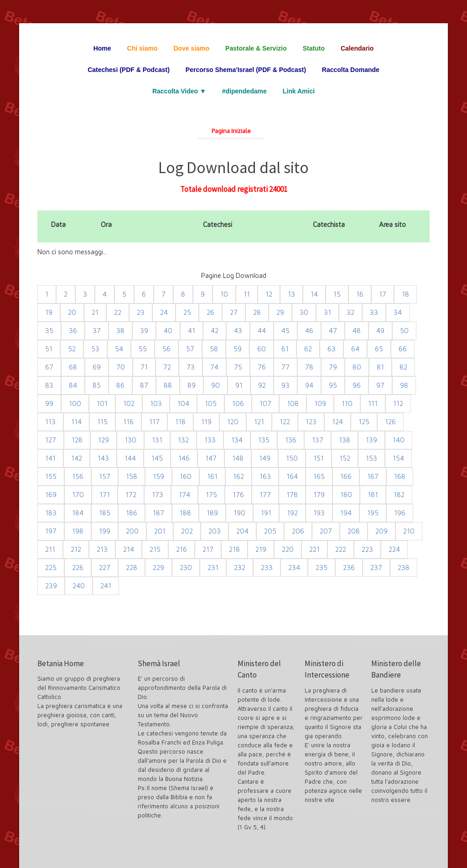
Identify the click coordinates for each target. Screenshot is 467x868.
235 (322, 568)
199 (105, 531)
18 (405, 294)
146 (184, 458)
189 (212, 513)
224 (394, 549)
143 (103, 458)
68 (73, 367)
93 (285, 385)
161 (212, 476)
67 (49, 367)
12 (269, 294)
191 (266, 513)
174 (184, 495)
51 (49, 349)
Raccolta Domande (351, 70)
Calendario (357, 48)
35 (49, 331)
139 (371, 440)
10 (224, 294)
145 (157, 458)
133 (210, 440)
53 (95, 349)
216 (182, 549)
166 (346, 476)
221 (314, 549)
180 (346, 495)
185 (105, 513)
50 (404, 331)
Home (102, 48)
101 (102, 403)
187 (158, 513)
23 (141, 312)
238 (404, 568)
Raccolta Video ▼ (179, 91)
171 (105, 495)
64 (355, 349)
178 (292, 495)
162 (239, 476)
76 (262, 367)
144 (130, 458)
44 (262, 331)
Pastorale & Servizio (256, 48)
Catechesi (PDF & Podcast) (129, 70)
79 (333, 367)
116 (128, 422)
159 (158, 476)
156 (78, 476)
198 (78, 531)
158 (132, 476)
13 (291, 294)
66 (403, 349)
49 (380, 331)
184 (78, 513)
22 (118, 312)
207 (326, 531)
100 (75, 403)
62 (308, 349)
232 (240, 568)
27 (234, 312)
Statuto (314, 48)
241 (106, 586)
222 (341, 549)
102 (129, 403)
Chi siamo (143, 48)
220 (288, 549)
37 (97, 331)
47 (333, 331)
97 (380, 385)
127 (51, 440)
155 (51, 476)
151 (319, 458)
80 (357, 367)
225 (51, 568)
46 (309, 331)
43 (238, 331)
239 (51, 586)
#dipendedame (244, 91)
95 (333, 385)
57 (190, 349)
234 (294, 568)
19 (49, 312)
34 (398, 312)
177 (265, 495)
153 (371, 458)
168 (400, 476)
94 (309, 385)
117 (154, 422)
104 (183, 403)
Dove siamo (192, 48)
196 (400, 513)
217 (208, 549)
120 (233, 422)
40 (168, 331)
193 (319, 513)
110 (347, 403)
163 (265, 476)
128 (77, 440)
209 (381, 531)
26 (210, 312)
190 (239, 513)
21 (95, 312)
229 (158, 568)
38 (120, 331)
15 (337, 294)
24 (164, 312)
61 (285, 349)
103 (156, 403)
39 (144, 331)
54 (119, 349)
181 (373, 495)
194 (346, 513)
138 (345, 440)
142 (77, 458)
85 (97, 385)
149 (265, 458)
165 (319, 476)
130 (130, 440)
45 (285, 331)
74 (214, 367)
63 (332, 349)
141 (50, 458)
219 (261, 549)
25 (187, 312)
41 (192, 331)
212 (76, 549)
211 (50, 549)
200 (132, 531)
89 (192, 385)
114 (76, 422)
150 (292, 458)
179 (319, 495)
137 (318, 440)
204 (242, 531)
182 (399, 495)
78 (309, 367)
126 (390, 422)
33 (374, 312)
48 (357, 331)
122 (285, 422)
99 (49, 403)
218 (234, 549)
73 (191, 367)
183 (51, 513)
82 (403, 367)
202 (187, 531)
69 (97, 367)
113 (50, 422)
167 (373, 476)
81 (380, 367)
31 (327, 312)
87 (144, 385)
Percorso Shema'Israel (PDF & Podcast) (246, 70)
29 (280, 312)
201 (160, 531)
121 (259, 422)
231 (213, 568)
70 (121, 367)
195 (373, 513)
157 (105, 476)
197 (51, 531)
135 (264, 440)
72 (167, 367)
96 (357, 385)
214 (129, 549)
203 (215, 531)
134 (237, 440)
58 (214, 349)
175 (211, 495)
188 (185, 513)
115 (102, 422)
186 (132, 513)
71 (144, 367)
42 (215, 331)
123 (311, 422)
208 (354, 531)
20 (72, 312)
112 (398, 403)
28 (257, 312)
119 (206, 422)
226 (78, 568)
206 (298, 531)
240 (79, 586)
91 (239, 385)
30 (304, 312)
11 (247, 294)
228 (132, 568)
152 (345, 458)
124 (337, 422)
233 (267, 568)
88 (168, 385)
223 (367, 549)
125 (364, 422)
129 (104, 440)
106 (238, 403)
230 (186, 568)
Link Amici (299, 91)
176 (238, 495)
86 (120, 385)
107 (265, 403)
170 (78, 495)
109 (320, 403)
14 (314, 294)
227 (105, 568)
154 (398, 458)
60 (262, 349)
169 (51, 495)
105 (211, 403)
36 (73, 331)
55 (143, 349)
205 (270, 531)
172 (131, 495)
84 (73, 385)
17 (383, 294)
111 (373, 403)
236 (349, 568)
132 (183, 440)
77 (285, 367)
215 (155, 549)
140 (399, 440)
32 (350, 312)
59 (238, 349)
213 (102, 549)
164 (292, 476)
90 (215, 385)
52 (72, 349)
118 (180, 422)
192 (292, 513)
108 (293, 403)
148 (238, 458)
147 (211, 458)
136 (291, 440)
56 (166, 349)
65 (379, 349)
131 (157, 440)
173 (158, 495)
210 (409, 531)
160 (186, 476)
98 (404, 385)
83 (49, 385)
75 (238, 367)
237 (376, 568)
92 (262, 385)
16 (360, 294)
